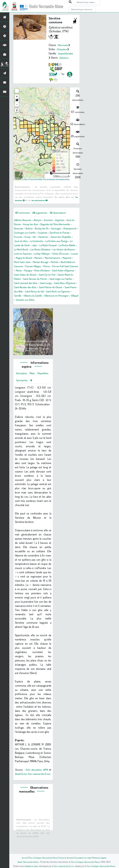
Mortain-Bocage (56, 271)
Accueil (22, 858)
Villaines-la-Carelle (24, 308)
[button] (17, 105)
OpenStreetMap (36, 183)
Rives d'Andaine (69, 279)
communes (23, 217)
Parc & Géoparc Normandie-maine (56, 183)
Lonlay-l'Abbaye (45, 262)
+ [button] (17, 101)
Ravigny (54, 279)
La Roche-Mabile (53, 254)
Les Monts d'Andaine (34, 258)
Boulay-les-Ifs (59, 233)
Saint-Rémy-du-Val (24, 304)
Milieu (34, 386)
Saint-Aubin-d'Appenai (28, 283)
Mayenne (19, 271)
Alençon (40, 224)
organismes (42, 217)
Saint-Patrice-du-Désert (34, 300)
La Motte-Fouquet (32, 254)
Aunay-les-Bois (35, 229)
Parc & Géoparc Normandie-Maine (42, 858)
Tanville (70, 304)
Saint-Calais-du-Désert (55, 283)
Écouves (56, 241)
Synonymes (37, 394)
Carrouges (20, 237)
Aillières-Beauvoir (24, 224)
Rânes (44, 279)
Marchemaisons (65, 266)
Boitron (45, 233)
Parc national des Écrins (64, 866)
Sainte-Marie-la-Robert (42, 287)
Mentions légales (102, 858)
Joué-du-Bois (61, 245)
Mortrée (71, 271)
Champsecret (35, 237)
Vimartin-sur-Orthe (25, 313)
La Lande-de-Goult (66, 250)
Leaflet (24, 183)
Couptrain (19, 241)
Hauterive (19, 245)
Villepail (71, 308)
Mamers (50, 266)
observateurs (62, 217)
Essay (66, 241)
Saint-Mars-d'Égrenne (44, 296)
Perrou (67, 275)
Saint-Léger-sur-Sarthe (37, 292)
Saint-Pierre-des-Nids (62, 300)
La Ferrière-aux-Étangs (41, 250)
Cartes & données (66, 858)
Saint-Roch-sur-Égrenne (51, 304)
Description (22, 386)
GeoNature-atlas (30, 866)
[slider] (51, 177)
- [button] (17, 109)
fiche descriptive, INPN (39, 783)
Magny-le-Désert (34, 266)
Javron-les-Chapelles (39, 245)
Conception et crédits (84, 858)
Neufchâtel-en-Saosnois (28, 275)
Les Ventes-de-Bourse (60, 258)
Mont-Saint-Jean (36, 271)
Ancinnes (52, 224)
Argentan (64, 224)
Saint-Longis (23, 296)
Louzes (18, 266)
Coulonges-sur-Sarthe (57, 237)
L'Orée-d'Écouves (65, 262)
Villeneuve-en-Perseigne (51, 308)
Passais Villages (52, 275)
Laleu (17, 254)
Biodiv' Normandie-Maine (51, 6)
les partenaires (42, 204)
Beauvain (33, 233)
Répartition (22, 394)
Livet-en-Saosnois (24, 262)
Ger (74, 241)
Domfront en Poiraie (38, 241)
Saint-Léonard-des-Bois (65, 292)
